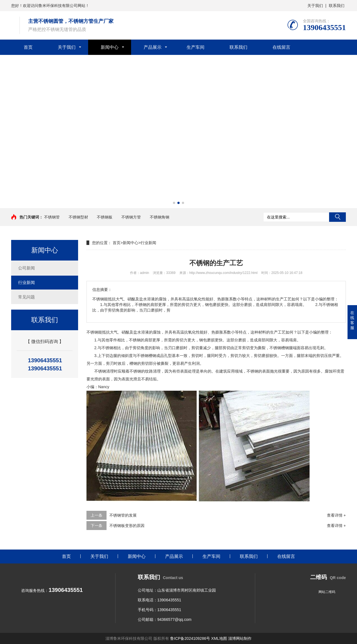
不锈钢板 (105, 217)
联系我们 (337, 6)
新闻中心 (110, 47)
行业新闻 (26, 282)
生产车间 (196, 47)
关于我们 (315, 6)
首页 (28, 47)
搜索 (337, 217)
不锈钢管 (52, 217)
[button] (174, 203)
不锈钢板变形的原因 (127, 526)
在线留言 (281, 47)
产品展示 (153, 47)
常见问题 (26, 297)
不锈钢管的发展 (123, 515)
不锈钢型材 (78, 217)
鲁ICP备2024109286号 (190, 638)
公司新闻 (26, 268)
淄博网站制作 (240, 638)
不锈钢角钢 (160, 217)
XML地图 (219, 638)
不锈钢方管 (131, 217)
